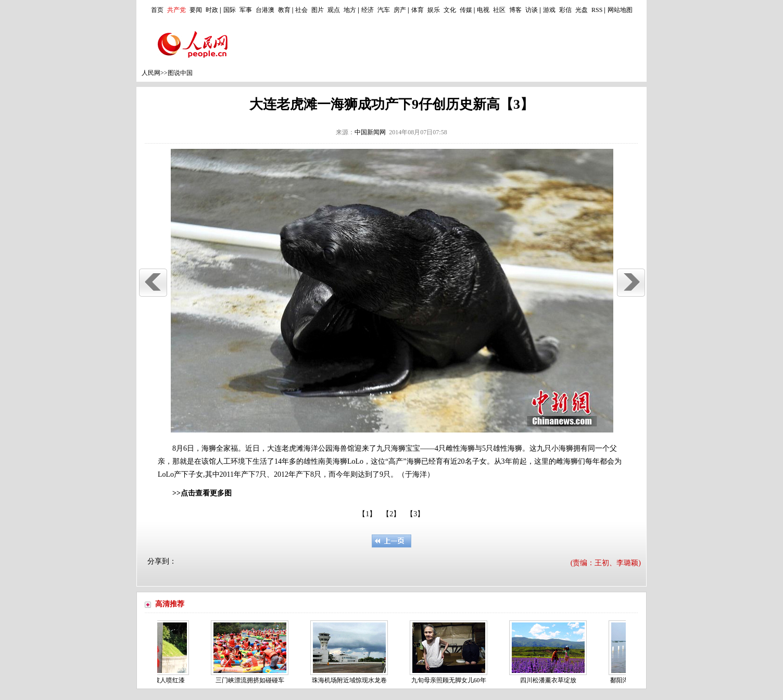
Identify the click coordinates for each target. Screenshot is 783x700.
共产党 (176, 10)
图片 (318, 10)
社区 (499, 10)
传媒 (466, 10)
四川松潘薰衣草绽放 (550, 680)
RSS (597, 10)
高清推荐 (170, 604)
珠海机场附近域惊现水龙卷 (351, 680)
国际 (230, 10)
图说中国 (180, 73)
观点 (334, 10)
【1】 (367, 514)
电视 (483, 10)
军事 (246, 10)
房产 (400, 10)
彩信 (565, 10)
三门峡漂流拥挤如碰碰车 (252, 680)
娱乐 (434, 10)
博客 (515, 10)
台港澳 (265, 10)
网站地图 (620, 10)
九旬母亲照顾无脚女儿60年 (451, 680)
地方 (350, 10)
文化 (450, 10)
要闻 (196, 10)
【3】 (415, 514)
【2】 (391, 514)
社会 (301, 10)
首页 (157, 10)
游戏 (549, 10)
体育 (418, 10)
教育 (284, 10)
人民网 (151, 73)
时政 (212, 10)
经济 (368, 10)
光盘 (582, 10)
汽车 (384, 10)
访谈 (532, 10)
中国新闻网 (370, 132)
